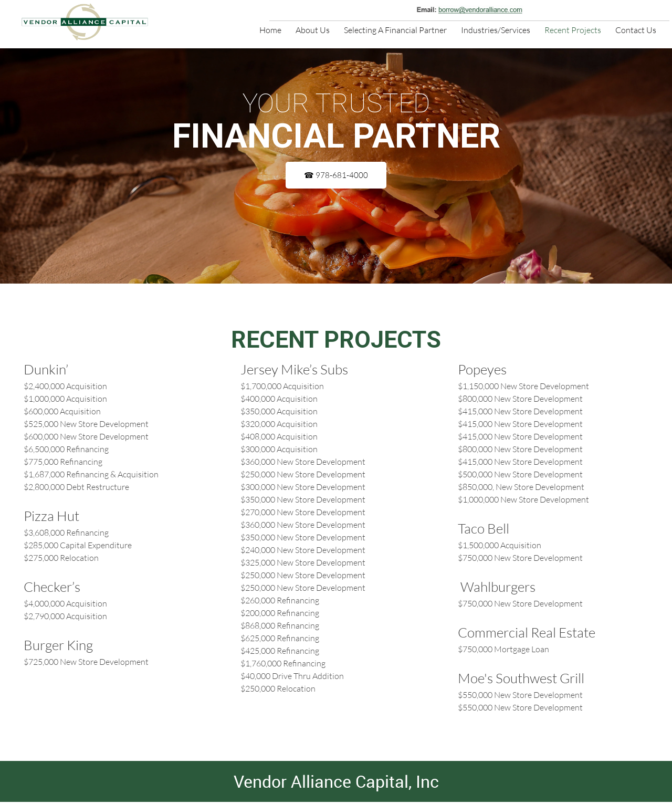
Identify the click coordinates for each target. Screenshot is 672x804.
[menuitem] (271, 29)
